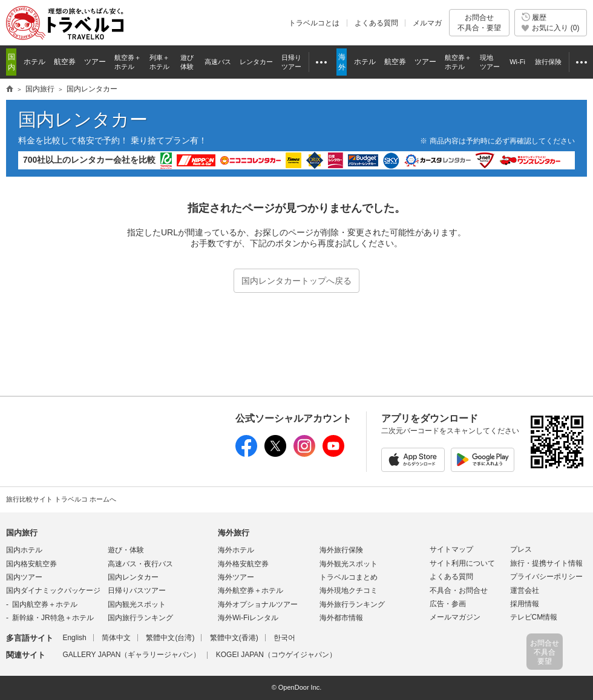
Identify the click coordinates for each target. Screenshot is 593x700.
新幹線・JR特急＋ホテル (53, 618)
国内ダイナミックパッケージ (53, 590)
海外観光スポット (349, 564)
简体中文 (116, 638)
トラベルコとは (314, 23)
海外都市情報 (341, 618)
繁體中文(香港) (234, 638)
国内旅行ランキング (140, 618)
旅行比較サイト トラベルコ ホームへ (61, 499)
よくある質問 (376, 23)
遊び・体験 (126, 550)
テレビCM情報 (534, 617)
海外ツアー (236, 577)
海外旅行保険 (341, 550)
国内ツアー (24, 577)
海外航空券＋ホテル (251, 590)
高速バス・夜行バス (140, 564)
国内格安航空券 (31, 564)
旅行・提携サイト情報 (546, 563)
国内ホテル (24, 550)
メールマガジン (455, 617)
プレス (521, 549)
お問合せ (479, 23)
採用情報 (525, 604)
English (74, 638)
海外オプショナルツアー (258, 604)
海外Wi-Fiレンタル (248, 618)
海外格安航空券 (243, 564)
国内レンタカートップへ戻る (296, 281)
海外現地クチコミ (349, 590)
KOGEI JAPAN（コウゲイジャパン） (276, 655)
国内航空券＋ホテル (45, 604)
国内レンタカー (83, 119)
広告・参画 (448, 604)
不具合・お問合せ (459, 590)
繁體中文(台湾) (170, 638)
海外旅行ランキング (352, 604)
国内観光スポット (137, 604)
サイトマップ (451, 549)
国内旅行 (22, 533)
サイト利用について (462, 563)
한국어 (284, 638)
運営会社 (525, 590)
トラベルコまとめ (349, 577)
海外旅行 (234, 533)
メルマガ (427, 23)
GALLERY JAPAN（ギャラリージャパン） (131, 655)
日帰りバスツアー (137, 590)
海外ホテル (236, 550)
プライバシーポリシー (546, 577)
